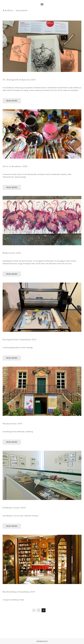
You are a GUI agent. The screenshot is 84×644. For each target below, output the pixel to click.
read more (12, 101)
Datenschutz (42, 641)
